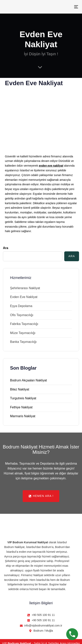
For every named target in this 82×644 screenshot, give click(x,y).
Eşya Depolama (21, 306)
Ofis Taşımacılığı (22, 315)
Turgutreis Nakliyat (23, 398)
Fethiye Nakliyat (21, 407)
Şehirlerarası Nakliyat (25, 288)
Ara (6, 248)
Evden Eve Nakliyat (24, 297)
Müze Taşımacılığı (23, 333)
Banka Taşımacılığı (23, 342)
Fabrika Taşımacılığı (24, 324)
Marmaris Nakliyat (23, 416)
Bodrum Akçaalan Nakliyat (28, 380)
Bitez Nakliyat (20, 389)
